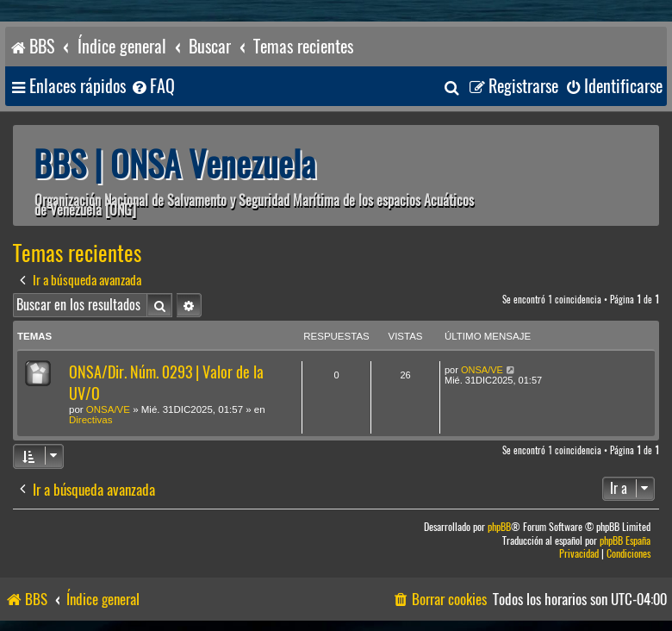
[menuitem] (152, 87)
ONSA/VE (108, 409)
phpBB (499, 527)
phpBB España (625, 541)
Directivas (90, 420)
